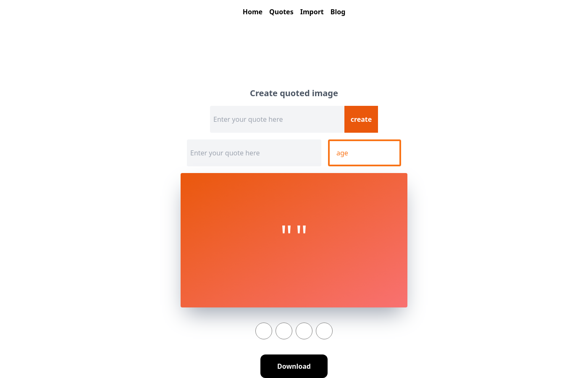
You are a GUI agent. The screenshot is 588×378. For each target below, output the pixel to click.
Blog (338, 12)
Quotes (281, 12)
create (361, 119)
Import (312, 12)
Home (253, 12)
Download (294, 366)
